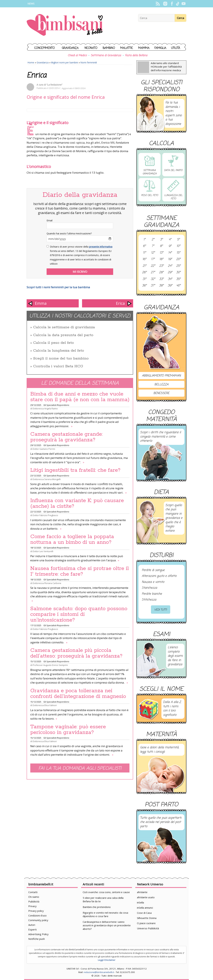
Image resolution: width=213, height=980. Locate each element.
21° (144, 266)
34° (170, 279)
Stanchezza (149, 588)
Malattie (127, 48)
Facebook (172, 4)
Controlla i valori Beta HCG (58, 366)
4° (170, 240)
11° (144, 253)
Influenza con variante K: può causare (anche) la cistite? (77, 503)
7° (153, 246)
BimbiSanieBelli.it (65, 25)
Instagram (165, 4)
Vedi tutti (161, 610)
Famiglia (160, 48)
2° (153, 240)
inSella (140, 902)
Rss (158, 4)
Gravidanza (70, 48)
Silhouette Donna (147, 918)
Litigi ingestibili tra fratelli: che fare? (75, 470)
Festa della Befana (136, 56)
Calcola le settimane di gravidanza (64, 327)
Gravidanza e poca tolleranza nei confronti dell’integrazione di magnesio (78, 694)
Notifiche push (37, 939)
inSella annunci (145, 908)
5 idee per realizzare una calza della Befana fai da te (103, 900)
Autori (32, 925)
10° (178, 246)
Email (50, 220)
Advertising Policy (38, 934)
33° (161, 279)
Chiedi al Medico (77, 56)
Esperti (32, 929)
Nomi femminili (89, 62)
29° (170, 273)
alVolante (142, 892)
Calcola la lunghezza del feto (59, 351)
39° (170, 286)
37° (153, 286)
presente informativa (101, 247)
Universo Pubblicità (148, 928)
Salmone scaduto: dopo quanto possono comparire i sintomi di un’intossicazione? (79, 614)
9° (170, 246)
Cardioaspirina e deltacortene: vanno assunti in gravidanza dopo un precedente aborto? (107, 925)
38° (161, 286)
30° (178, 273)
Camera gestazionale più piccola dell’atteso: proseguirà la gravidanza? (76, 653)
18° (161, 259)
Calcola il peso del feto (53, 343)
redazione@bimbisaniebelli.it (99, 972)
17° (153, 259)
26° (144, 273)
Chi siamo (34, 897)
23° (161, 266)
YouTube (183, 4)
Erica (120, 303)
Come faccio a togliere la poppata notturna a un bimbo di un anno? (72, 539)
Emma (41, 303)
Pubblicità (34, 901)
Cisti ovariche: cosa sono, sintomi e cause (106, 892)
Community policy (38, 920)
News (31, 4)
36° (144, 286)
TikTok (178, 4)
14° (170, 253)
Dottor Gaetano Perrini (44, 449)
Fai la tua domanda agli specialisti (80, 768)
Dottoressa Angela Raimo (45, 409)
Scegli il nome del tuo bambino (61, 358)
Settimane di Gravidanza (106, 56)
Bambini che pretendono (97, 907)
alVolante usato (146, 897)
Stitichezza (149, 600)
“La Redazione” (54, 85)
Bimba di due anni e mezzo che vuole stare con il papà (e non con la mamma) (80, 397)
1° (144, 240)
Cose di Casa (144, 913)
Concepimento (45, 48)
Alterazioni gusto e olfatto (159, 576)
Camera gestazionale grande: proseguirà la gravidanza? (66, 437)
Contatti (33, 892)
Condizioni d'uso (37, 915)
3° (161, 240)
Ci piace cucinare (146, 923)
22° (153, 266)
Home (31, 62)
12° (153, 253)
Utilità (176, 48)
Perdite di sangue (153, 570)
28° (161, 273)
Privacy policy (36, 911)
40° (178, 286)
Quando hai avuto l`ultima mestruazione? (69, 233)
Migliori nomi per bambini (65, 62)
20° (178, 259)
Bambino (109, 48)
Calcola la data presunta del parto (63, 335)
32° (153, 279)
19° (170, 259)
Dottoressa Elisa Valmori (45, 705)
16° (144, 259)
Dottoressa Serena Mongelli (47, 479)
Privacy (32, 906)
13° (161, 253)
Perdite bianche (152, 594)
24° (170, 266)
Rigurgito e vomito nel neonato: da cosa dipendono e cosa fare (105, 914)
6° (144, 246)
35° (178, 279)
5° (178, 240)
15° (178, 253)
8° (161, 246)
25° (178, 266)
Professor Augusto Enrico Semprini (50, 665)
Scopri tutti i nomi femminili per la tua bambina (58, 287)
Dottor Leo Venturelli (43, 551)
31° (144, 279)
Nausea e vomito (153, 582)
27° (153, 273)
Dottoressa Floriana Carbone (47, 583)
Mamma (144, 48)
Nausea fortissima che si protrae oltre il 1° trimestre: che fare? (80, 571)
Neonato (91, 48)
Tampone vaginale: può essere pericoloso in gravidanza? (68, 730)
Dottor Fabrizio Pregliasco (45, 515)
